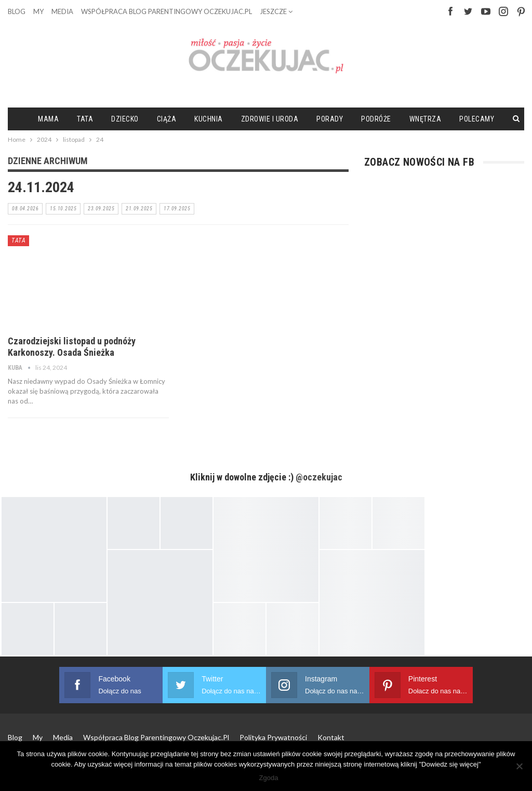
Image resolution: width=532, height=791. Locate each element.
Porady (330, 119)
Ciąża (167, 119)
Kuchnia (209, 119)
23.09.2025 (101, 209)
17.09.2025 (177, 209)
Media (62, 11)
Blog (17, 11)
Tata (85, 119)
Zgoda (269, 778)
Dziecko (125, 119)
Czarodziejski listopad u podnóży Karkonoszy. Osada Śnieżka (72, 347)
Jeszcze (276, 11)
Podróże (376, 119)
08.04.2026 (25, 209)
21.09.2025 (139, 209)
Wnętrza (425, 119)
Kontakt (331, 737)
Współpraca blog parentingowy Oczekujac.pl (167, 11)
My (38, 11)
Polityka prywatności (273, 737)
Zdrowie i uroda (270, 119)
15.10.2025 (63, 209)
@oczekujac (319, 477)
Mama (48, 119)
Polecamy (477, 119)
